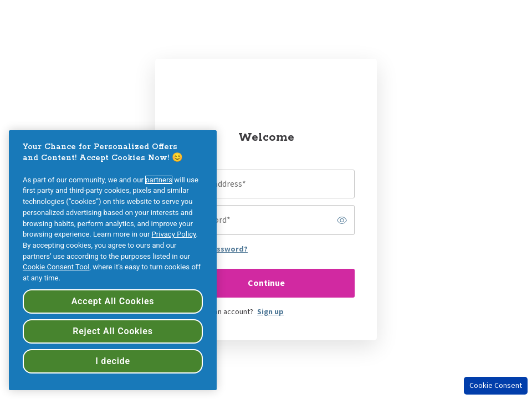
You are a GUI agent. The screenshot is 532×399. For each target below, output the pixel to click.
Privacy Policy (174, 234)
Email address (218, 184)
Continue (266, 283)
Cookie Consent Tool (56, 267)
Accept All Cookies (113, 301)
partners (159, 180)
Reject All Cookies (113, 331)
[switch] (342, 220)
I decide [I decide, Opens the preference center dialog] (113, 361)
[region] (113, 260)
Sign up (270, 312)
